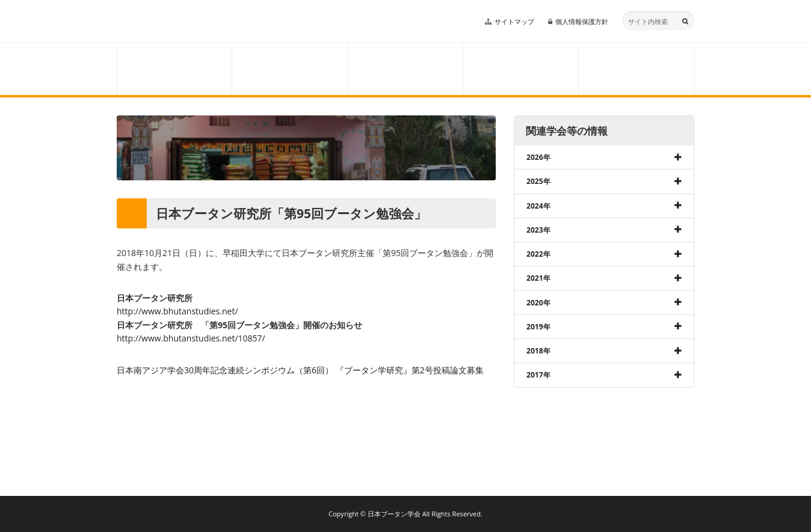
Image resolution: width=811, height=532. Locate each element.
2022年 (538, 254)
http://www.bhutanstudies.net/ (177, 311)
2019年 (538, 327)
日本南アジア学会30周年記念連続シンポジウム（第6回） (225, 370)
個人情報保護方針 (582, 21)
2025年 (538, 181)
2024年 (538, 206)
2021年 (538, 278)
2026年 (538, 157)
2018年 (538, 351)
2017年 (538, 375)
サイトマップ (514, 21)
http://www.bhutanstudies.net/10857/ (191, 338)
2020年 (538, 303)
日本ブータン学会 (200, 22)
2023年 (538, 230)
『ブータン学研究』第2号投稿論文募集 (410, 370)
